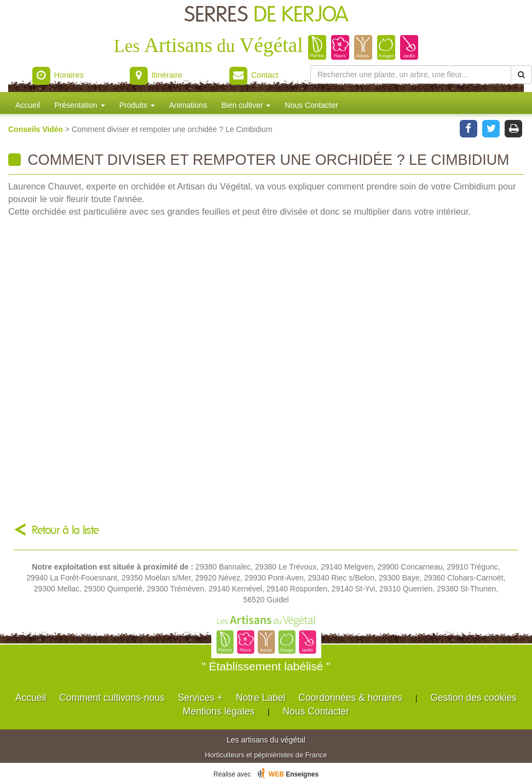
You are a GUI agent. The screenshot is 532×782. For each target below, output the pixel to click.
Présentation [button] (80, 105)
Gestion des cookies (473, 698)
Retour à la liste (65, 530)
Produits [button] (137, 105)
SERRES (266, 15)
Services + (200, 698)
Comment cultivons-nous (112, 698)
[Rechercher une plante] (411, 74)
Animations (188, 105)
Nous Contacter (311, 105)
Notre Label (261, 698)
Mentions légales (219, 711)
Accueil (28, 105)
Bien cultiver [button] (246, 105)
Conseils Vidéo (37, 129)
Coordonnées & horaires (350, 698)
